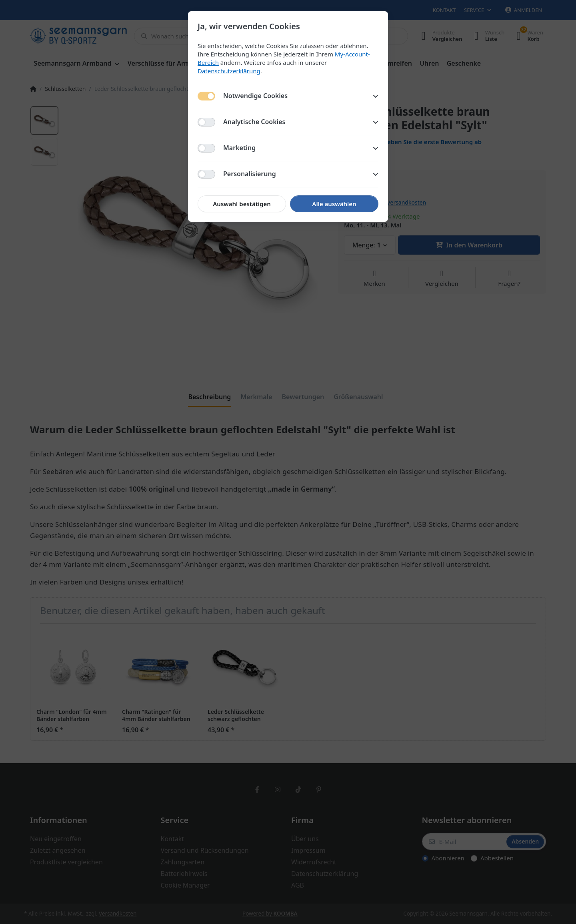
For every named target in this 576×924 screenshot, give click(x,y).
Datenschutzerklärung (229, 71)
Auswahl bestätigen (242, 204)
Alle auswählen (334, 204)
